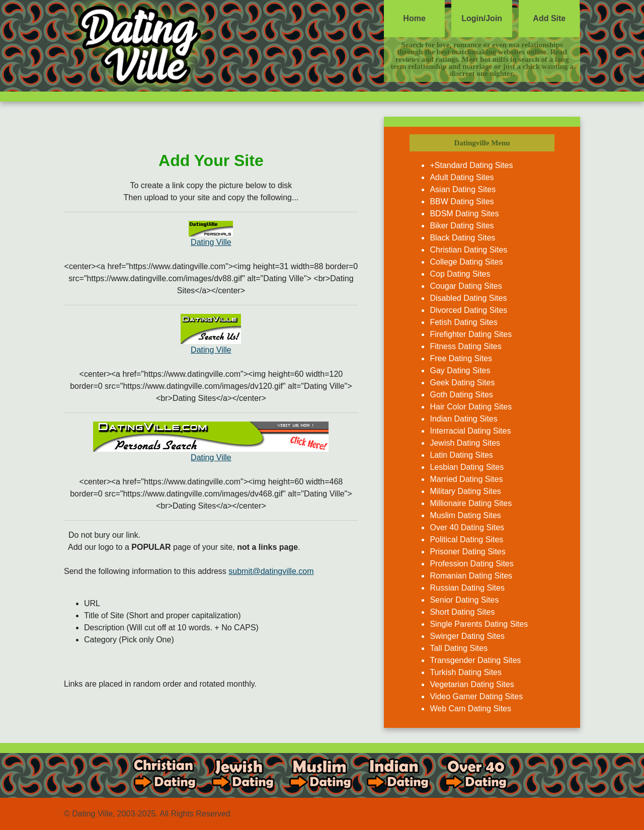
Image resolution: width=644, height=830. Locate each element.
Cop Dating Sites (460, 274)
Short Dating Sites (462, 612)
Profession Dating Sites (471, 564)
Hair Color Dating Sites (471, 407)
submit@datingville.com (271, 571)
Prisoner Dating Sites (467, 552)
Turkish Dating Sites (466, 672)
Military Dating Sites (465, 491)
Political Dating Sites (466, 539)
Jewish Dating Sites (465, 443)
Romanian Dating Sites (471, 576)
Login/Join (482, 18)
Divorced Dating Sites (468, 310)
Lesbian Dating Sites (467, 467)
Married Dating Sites (466, 479)
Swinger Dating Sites (467, 636)
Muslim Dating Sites (465, 515)
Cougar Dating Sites (466, 286)
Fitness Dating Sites (465, 346)
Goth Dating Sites (461, 395)
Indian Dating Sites (463, 419)
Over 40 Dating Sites (467, 527)
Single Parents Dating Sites (479, 624)
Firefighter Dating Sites (471, 334)
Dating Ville (211, 242)
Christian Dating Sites (468, 250)
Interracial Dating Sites (470, 431)
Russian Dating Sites (467, 588)
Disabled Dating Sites (468, 298)
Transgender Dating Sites (475, 660)
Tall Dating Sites (459, 648)
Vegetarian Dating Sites (472, 684)
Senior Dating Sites (464, 600)
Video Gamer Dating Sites (476, 696)
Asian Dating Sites (463, 189)
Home (414, 18)
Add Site (549, 18)
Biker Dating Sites (462, 226)
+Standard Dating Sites (471, 165)
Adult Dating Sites (462, 177)
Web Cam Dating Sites (470, 709)
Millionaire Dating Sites (471, 503)
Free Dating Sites (461, 358)
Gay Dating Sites (460, 370)
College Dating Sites (466, 262)
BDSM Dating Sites (464, 214)
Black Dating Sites (462, 238)
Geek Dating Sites (462, 383)
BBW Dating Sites (462, 201)
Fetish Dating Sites (463, 322)
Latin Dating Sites (461, 455)
